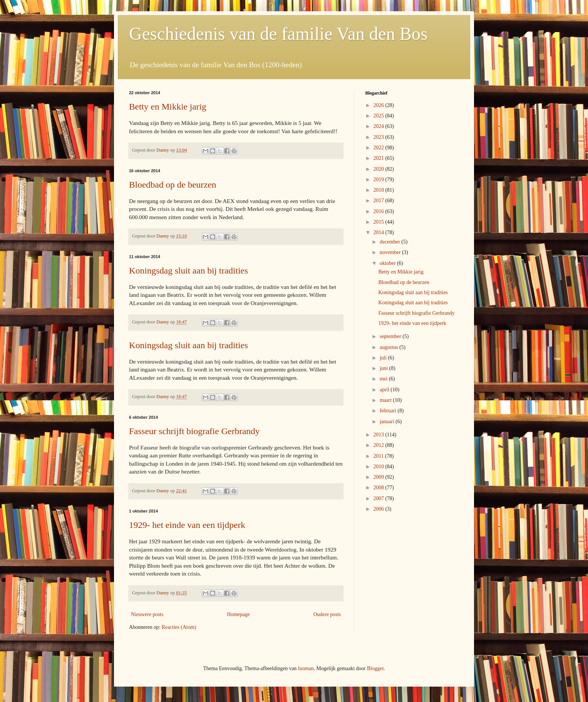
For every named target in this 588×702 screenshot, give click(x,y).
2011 (379, 456)
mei (384, 379)
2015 (379, 222)
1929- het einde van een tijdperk (187, 525)
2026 (379, 105)
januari (387, 422)
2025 (379, 116)
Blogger (375, 668)
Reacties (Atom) (179, 627)
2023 (379, 137)
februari (388, 411)
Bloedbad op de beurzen (173, 185)
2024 (379, 126)
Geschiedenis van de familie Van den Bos (278, 34)
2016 (379, 211)
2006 (379, 509)
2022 (379, 148)
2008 (379, 488)
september (391, 336)
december (390, 242)
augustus (389, 347)
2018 (379, 190)
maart (386, 400)
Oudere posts (327, 614)
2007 (379, 498)
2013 (379, 435)
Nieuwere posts (147, 614)
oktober (388, 263)
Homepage (238, 614)
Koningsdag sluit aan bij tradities (188, 271)
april (385, 390)
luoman (306, 668)
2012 (379, 445)
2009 (379, 477)
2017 (379, 201)
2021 (379, 158)
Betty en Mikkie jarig (168, 107)
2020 (379, 169)
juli (384, 358)
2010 (379, 467)
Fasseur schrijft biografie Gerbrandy (194, 431)
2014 (379, 232)
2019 (379, 180)
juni (384, 368)
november (391, 252)
